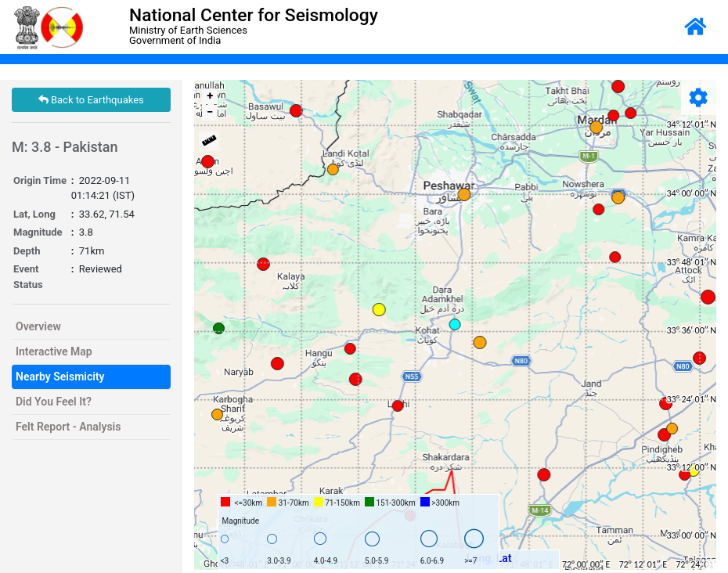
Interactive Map (54, 351)
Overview (38, 326)
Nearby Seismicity (60, 377)
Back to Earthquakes (91, 100)
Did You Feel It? (54, 402)
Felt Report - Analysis (68, 427)
